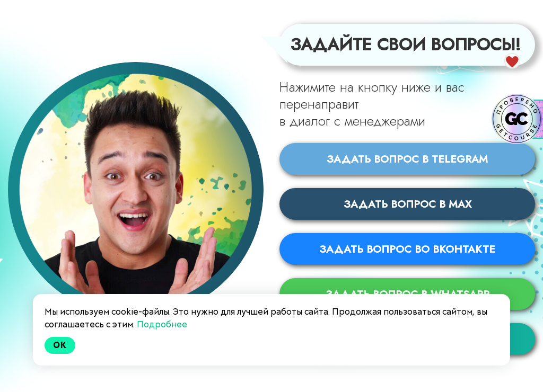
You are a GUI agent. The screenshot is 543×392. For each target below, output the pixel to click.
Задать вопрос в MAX (408, 204)
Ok (60, 345)
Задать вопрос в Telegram (407, 159)
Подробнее (162, 324)
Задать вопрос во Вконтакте (407, 249)
